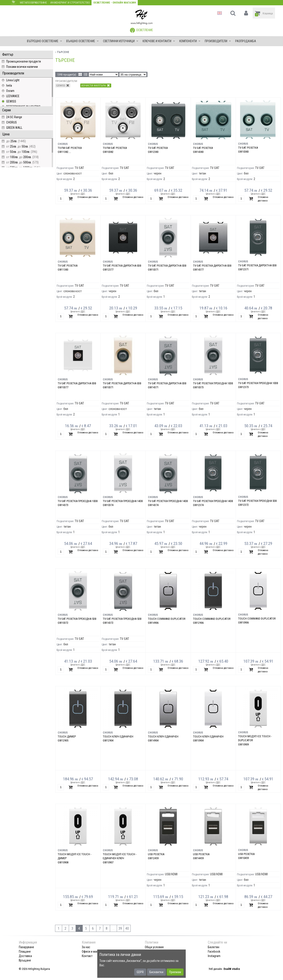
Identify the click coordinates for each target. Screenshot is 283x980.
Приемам (175, 972)
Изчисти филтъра (96, 85)
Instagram (214, 956)
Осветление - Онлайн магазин (115, 3)
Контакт (87, 956)
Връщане (25, 960)
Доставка (25, 956)
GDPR (140, 972)
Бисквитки (156, 972)
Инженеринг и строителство (70, 3)
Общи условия (154, 947)
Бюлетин (214, 947)
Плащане (25, 952)
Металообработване (33, 3)
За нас (86, 947)
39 (120, 928)
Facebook (214, 952)
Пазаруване (26, 947)
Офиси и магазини (94, 952)
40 (127, 928)
